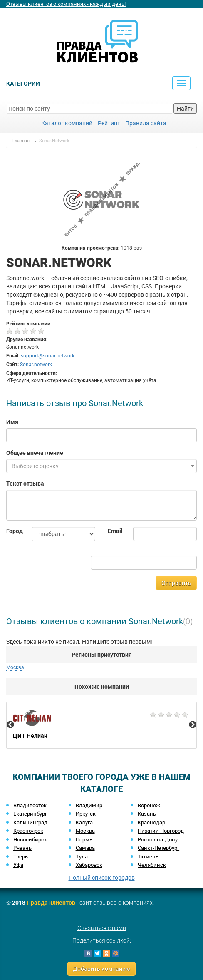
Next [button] (193, 725)
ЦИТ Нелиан (101, 725)
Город (13, 531)
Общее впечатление (35, 453)
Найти (185, 109)
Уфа (18, 865)
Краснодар (151, 822)
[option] (101, 725)
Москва (15, 667)
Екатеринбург (30, 814)
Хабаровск (89, 865)
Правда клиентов (51, 903)
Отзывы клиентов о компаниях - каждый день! (66, 4)
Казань (147, 814)
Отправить (176, 583)
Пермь (84, 840)
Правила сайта (146, 123)
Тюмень (148, 857)
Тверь (21, 857)
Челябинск (152, 865)
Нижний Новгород (161, 831)
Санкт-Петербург (158, 848)
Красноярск (28, 831)
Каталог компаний (67, 123)
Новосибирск (30, 840)
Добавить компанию (101, 969)
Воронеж (149, 805)
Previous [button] (10, 725)
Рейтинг (109, 123)
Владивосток (30, 805)
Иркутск (86, 814)
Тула (82, 857)
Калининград (30, 822)
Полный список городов (102, 878)
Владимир (89, 805)
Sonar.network (36, 365)
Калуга (84, 822)
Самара (85, 848)
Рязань (22, 848)
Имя (12, 422)
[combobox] (101, 466)
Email (114, 531)
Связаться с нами (102, 928)
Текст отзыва (25, 484)
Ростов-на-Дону (158, 840)
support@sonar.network (48, 356)
